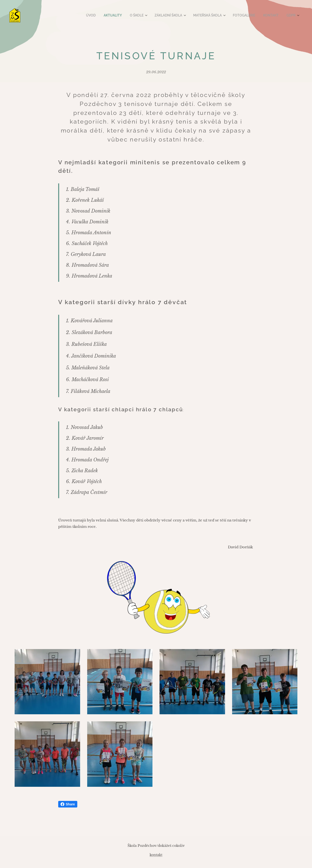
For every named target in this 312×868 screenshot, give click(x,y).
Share (68, 804)
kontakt (156, 855)
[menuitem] (99, 15)
